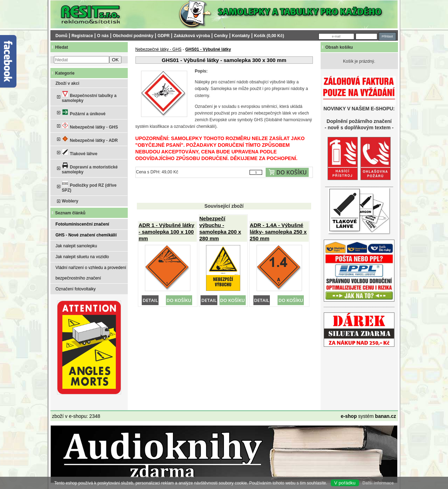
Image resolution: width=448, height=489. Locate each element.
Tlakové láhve (80, 153)
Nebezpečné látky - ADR (90, 139)
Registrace (82, 36)
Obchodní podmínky (133, 36)
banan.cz (386, 416)
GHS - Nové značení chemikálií (86, 235)
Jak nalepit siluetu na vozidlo (82, 257)
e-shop (349, 416)
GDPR (164, 36)
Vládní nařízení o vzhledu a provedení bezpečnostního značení (91, 273)
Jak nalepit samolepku (76, 246)
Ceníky (221, 36)
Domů (62, 36)
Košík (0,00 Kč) (269, 36)
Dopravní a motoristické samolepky (90, 168)
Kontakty (241, 36)
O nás (103, 36)
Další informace (378, 483)
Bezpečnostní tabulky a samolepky (89, 97)
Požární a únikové (84, 113)
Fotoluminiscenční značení (82, 224)
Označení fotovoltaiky (76, 289)
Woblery (70, 201)
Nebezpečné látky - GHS (90, 126)
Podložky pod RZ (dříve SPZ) (89, 187)
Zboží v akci (68, 83)
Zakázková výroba (192, 36)
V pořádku (345, 483)
